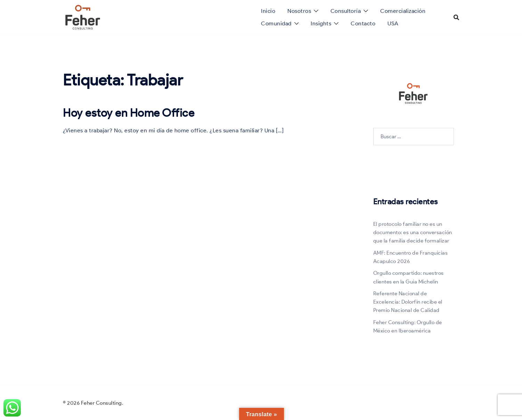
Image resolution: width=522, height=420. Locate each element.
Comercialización (403, 11)
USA (393, 23)
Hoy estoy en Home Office (129, 113)
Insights (321, 23)
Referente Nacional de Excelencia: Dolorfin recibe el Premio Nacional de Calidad (408, 302)
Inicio (268, 11)
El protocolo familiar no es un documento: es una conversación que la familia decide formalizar (413, 233)
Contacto (363, 23)
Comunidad (276, 23)
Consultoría (346, 11)
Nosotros (299, 11)
